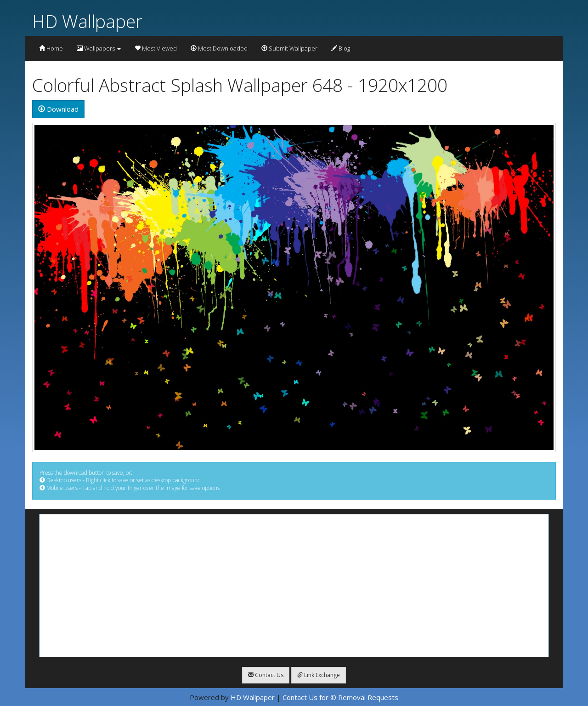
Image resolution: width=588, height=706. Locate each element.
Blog (341, 48)
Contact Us (266, 675)
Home (51, 48)
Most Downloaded (219, 48)
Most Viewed (156, 48)
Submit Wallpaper (289, 48)
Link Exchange (319, 675)
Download (58, 109)
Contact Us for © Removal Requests (340, 697)
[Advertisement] (294, 586)
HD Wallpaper (87, 21)
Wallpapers (99, 48)
